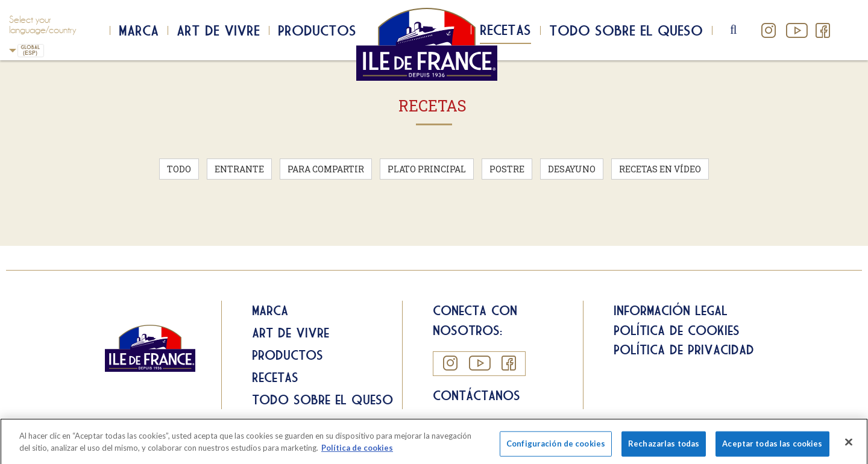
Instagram (769, 30)
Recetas (505, 30)
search (744, 30)
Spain (13, 50)
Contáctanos (476, 395)
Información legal (671, 310)
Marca (139, 30)
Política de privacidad (684, 350)
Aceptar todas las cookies (772, 448)
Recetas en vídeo (660, 169)
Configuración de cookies (556, 448)
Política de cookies (677, 330)
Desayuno (572, 169)
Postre (507, 169)
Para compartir (326, 169)
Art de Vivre (218, 30)
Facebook (822, 30)
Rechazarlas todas (664, 448)
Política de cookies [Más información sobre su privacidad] (357, 451)
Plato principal (427, 169)
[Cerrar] (849, 446)
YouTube (796, 30)
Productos (317, 30)
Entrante (239, 169)
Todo (179, 169)
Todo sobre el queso (626, 30)
